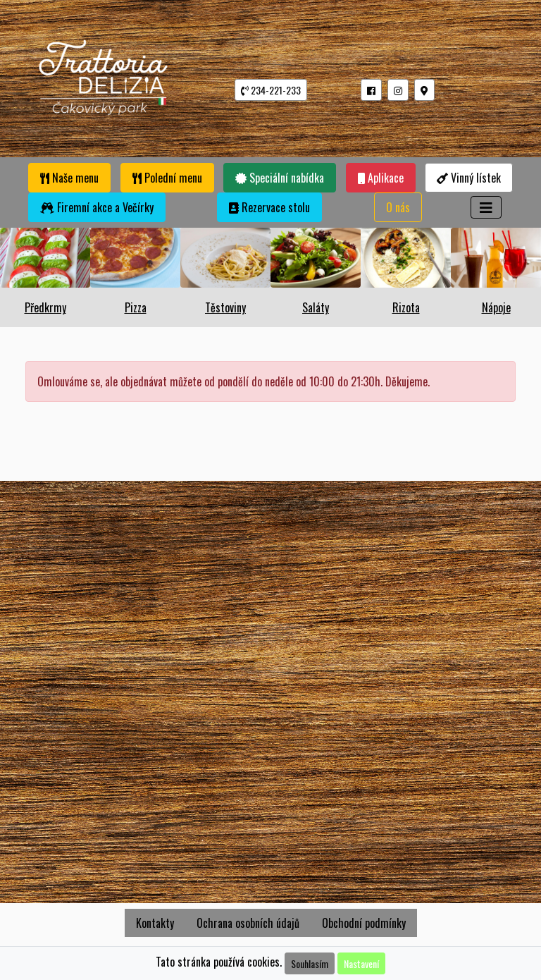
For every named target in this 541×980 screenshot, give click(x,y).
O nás (398, 207)
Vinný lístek (469, 178)
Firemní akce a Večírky (97, 207)
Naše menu (69, 178)
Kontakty (155, 923)
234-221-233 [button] (271, 90)
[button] (371, 90)
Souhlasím (310, 963)
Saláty (316, 307)
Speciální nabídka (280, 178)
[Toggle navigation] (486, 207)
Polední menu (167, 178)
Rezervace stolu (269, 207)
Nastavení (361, 963)
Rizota (406, 307)
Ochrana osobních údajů (248, 923)
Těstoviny (225, 307)
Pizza (136, 307)
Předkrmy (45, 307)
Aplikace (381, 178)
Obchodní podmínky (364, 923)
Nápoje (496, 307)
